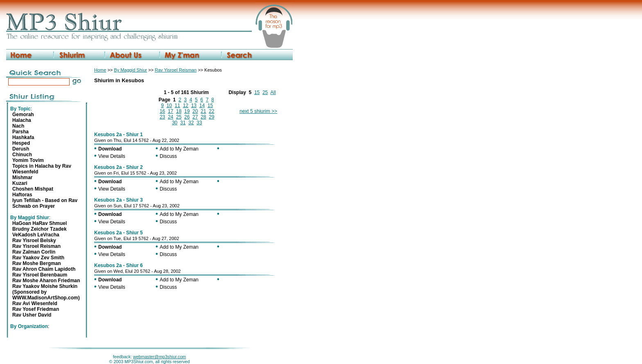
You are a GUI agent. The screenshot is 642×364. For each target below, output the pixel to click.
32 (191, 123)
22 (211, 111)
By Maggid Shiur (130, 70)
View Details (112, 156)
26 (187, 117)
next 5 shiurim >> (258, 111)
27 (195, 117)
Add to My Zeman (179, 149)
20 (195, 111)
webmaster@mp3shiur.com (159, 357)
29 (211, 117)
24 (171, 117)
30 (175, 123)
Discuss (168, 156)
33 (199, 123)
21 (203, 111)
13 (194, 106)
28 (203, 117)
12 (186, 106)
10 (169, 106)
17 (171, 111)
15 (257, 92)
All (273, 92)
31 (183, 123)
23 (162, 117)
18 (179, 111)
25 (265, 92)
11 (177, 106)
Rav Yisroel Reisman (176, 70)
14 (202, 106)
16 (162, 111)
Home (100, 70)
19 (187, 111)
